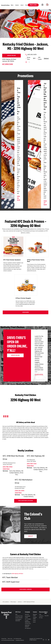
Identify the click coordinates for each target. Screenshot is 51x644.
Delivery (46, 59)
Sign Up (30, 536)
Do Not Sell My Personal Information (8, 640)
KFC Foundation (28, 619)
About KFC (27, 614)
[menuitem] (12, 5)
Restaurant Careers (35, 615)
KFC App (41, 618)
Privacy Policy (4, 639)
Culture (34, 620)
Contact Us (41, 616)
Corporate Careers (35, 618)
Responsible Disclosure (27, 626)
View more (26, 312)
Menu (16, 614)
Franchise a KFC (28, 624)
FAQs (40, 614)
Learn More (39, 375)
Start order (33, 5)
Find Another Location (25, 501)
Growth (34, 622)
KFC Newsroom (28, 628)
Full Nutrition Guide (19, 616)
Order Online (11, 56)
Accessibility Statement (20, 640)
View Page (6, 469)
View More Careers (26, 589)
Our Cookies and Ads (17, 639)
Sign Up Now (45, 203)
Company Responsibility (28, 621)
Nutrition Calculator (19, 618)
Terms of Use (10, 639)
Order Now (19, 198)
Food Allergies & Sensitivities (18, 620)
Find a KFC (47, 616)
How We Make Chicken (27, 617)
